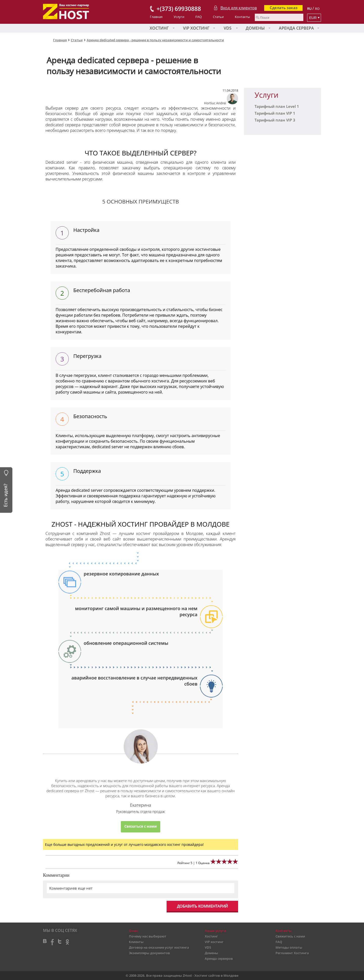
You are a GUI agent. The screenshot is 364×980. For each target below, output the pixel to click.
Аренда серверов (219, 958)
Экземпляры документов (149, 953)
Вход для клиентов (239, 8)
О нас (133, 931)
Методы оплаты (289, 947)
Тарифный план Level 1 (277, 106)
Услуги (179, 17)
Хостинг (159, 28)
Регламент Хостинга (292, 953)
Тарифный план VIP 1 (275, 113)
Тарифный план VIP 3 (275, 120)
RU (309, 9)
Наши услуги (215, 931)
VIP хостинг (196, 28)
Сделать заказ (284, 8)
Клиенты (136, 942)
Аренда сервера (296, 28)
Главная (156, 17)
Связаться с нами (141, 826)
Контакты (242, 17)
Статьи (218, 17)
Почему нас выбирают (148, 936)
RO (317, 9)
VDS (228, 28)
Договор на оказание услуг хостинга (159, 947)
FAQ (199, 17)
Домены (255, 28)
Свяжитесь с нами (290, 936)
